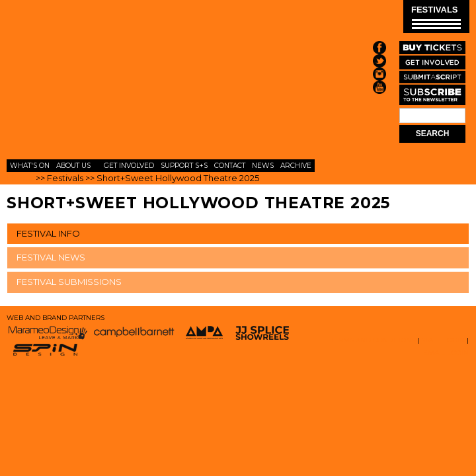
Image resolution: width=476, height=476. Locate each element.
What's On (30, 166)
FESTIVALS (436, 17)
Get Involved (129, 166)
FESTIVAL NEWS (51, 257)
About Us (73, 166)
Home (20, 178)
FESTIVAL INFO (48, 233)
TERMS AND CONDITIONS (373, 340)
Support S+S (184, 166)
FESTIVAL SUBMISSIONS (69, 282)
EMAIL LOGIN (446, 353)
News (263, 166)
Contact (230, 166)
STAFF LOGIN (443, 340)
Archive (296, 166)
